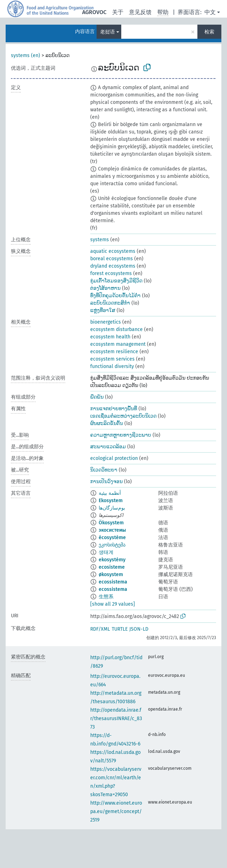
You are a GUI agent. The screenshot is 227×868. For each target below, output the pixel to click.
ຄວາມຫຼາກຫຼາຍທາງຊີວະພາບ (121, 435)
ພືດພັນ (97, 397)
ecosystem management (118, 344)
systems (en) (26, 55)
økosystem (111, 574)
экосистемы (112, 530)
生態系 (106, 597)
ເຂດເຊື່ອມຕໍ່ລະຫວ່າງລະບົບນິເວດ (123, 416)
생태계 (106, 552)
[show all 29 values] (113, 604)
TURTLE (120, 629)
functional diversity (112, 366)
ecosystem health (110, 337)
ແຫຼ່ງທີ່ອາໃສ (103, 310)
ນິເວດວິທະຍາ (104, 470)
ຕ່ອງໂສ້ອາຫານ (105, 288)
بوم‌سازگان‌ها (112, 508)
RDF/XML (100, 629)
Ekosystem (111, 501)
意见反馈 (140, 12)
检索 (209, 32)
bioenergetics (106, 322)
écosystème (112, 538)
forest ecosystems (111, 273)
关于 (118, 12)
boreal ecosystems (112, 259)
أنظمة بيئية (110, 493)
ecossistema (113, 582)
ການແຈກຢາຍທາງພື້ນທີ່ (114, 409)
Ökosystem (111, 523)
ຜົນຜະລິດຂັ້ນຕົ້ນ (107, 423)
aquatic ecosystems (113, 251)
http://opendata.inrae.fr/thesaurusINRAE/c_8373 (116, 719)
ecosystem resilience (114, 352)
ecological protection (114, 458)
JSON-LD (139, 629)
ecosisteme (112, 567)
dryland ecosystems (113, 266)
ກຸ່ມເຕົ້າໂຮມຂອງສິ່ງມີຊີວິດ (116, 281)
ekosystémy (112, 560)
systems (100, 240)
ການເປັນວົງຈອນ (106, 482)
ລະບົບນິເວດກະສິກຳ (110, 303)
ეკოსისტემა (112, 545)
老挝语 (108, 32)
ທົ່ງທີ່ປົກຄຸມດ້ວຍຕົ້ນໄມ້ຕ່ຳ (115, 296)
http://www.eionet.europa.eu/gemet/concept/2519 (116, 811)
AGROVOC (94, 12)
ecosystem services (112, 359)
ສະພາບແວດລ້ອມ (108, 447)
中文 (210, 12)
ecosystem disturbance (116, 329)
